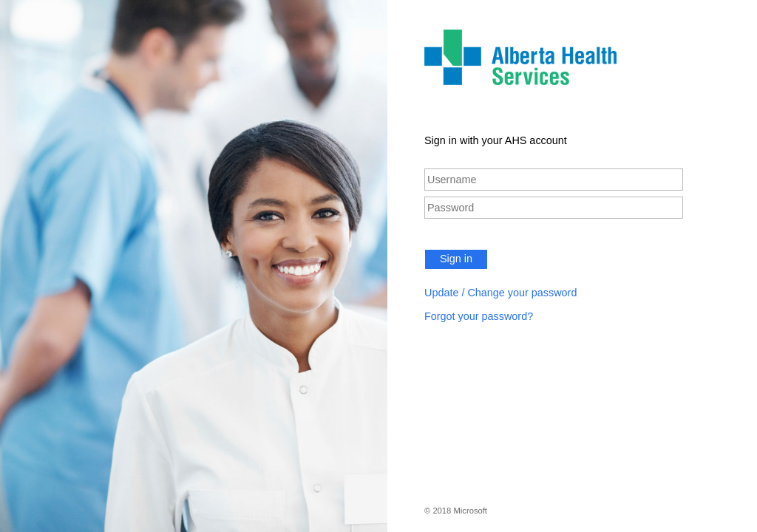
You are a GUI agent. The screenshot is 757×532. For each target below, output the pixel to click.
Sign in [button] (456, 259)
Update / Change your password (500, 293)
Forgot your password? (479, 316)
